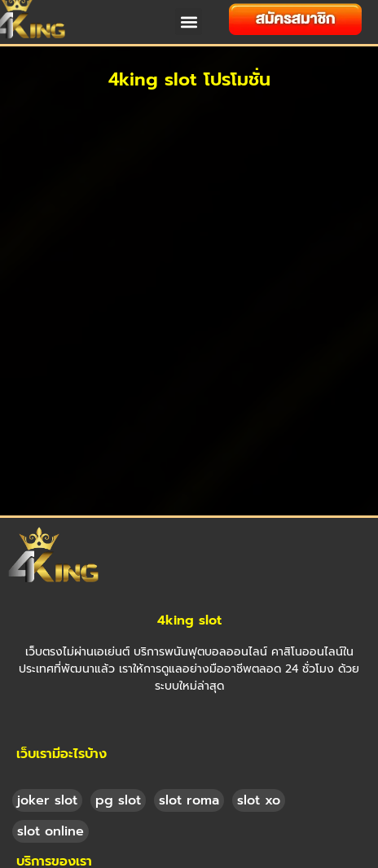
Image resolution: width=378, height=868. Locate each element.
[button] (189, 22)
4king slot (189, 585)
